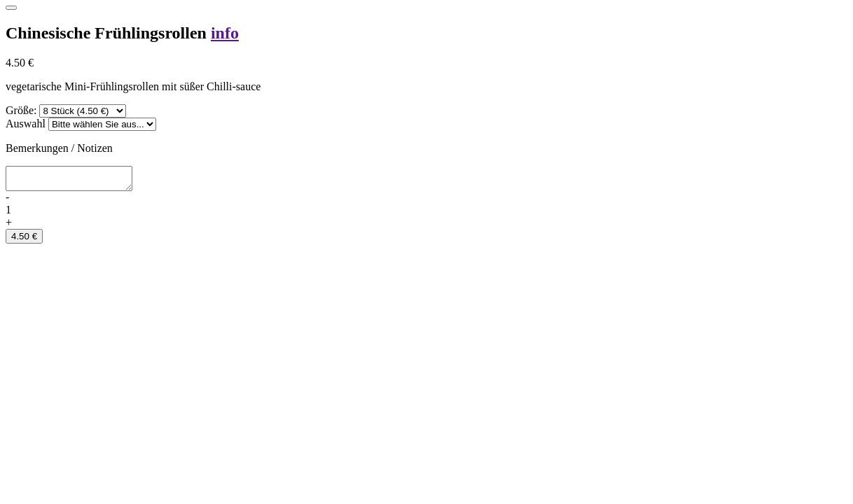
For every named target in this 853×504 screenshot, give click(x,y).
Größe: (21, 110)
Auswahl (26, 124)
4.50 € (24, 240)
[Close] (11, 8)
